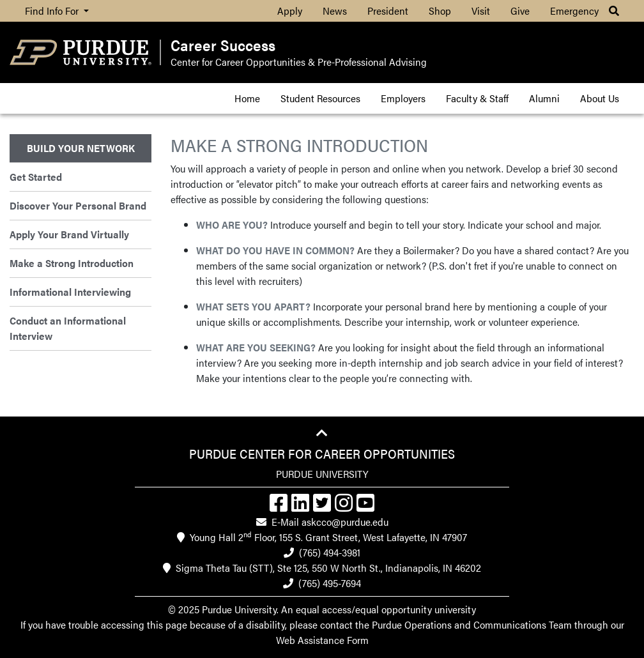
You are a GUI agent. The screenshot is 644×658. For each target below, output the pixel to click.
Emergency (574, 11)
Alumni (544, 98)
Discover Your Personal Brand (78, 205)
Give (520, 11)
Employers (403, 98)
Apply (290, 11)
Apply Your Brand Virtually (69, 234)
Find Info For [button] (53, 11)
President (388, 11)
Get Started (36, 177)
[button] (614, 11)
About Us (600, 98)
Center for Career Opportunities (238, 62)
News (335, 11)
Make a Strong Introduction (72, 263)
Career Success (223, 45)
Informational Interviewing (70, 292)
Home (247, 98)
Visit (481, 11)
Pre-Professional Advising (372, 62)
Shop (440, 11)
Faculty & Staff (477, 98)
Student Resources (320, 98)
